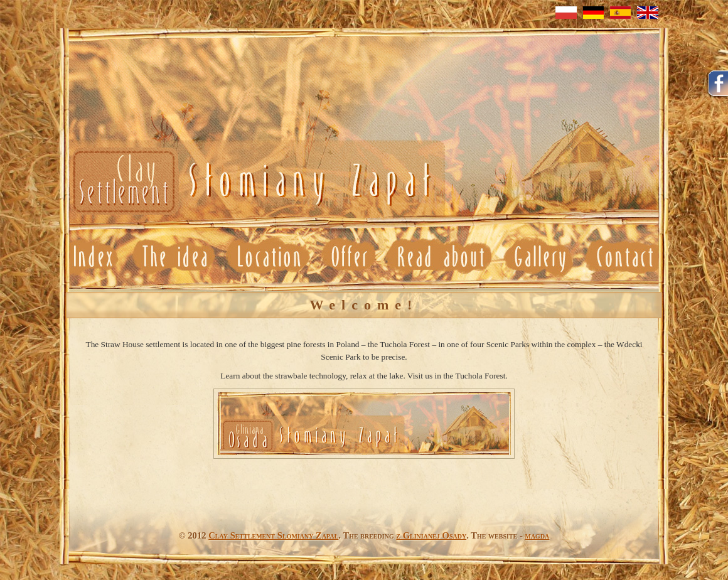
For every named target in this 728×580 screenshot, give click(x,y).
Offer (351, 257)
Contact (624, 257)
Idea (174, 257)
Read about (440, 257)
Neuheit (249, 182)
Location (270, 257)
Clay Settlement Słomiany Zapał (273, 535)
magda (537, 535)
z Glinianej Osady (431, 535)
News (94, 257)
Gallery (538, 257)
